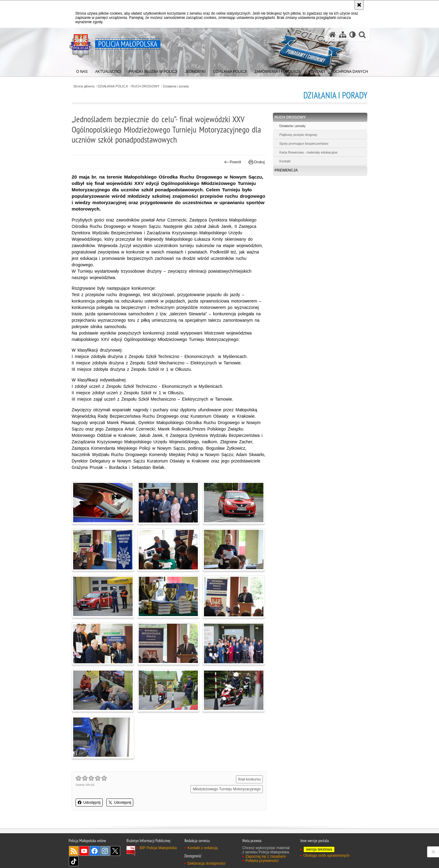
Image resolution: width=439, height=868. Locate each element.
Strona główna (84, 86)
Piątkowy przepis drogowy (298, 135)
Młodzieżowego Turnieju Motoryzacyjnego (227, 789)
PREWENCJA (286, 170)
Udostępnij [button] (89, 802)
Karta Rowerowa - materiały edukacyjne (308, 152)
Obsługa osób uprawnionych (326, 856)
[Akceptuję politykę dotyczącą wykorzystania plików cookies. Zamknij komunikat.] (359, 5)
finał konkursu (249, 779)
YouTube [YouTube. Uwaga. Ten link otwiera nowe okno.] (84, 851)
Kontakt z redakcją (203, 848)
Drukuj (257, 162)
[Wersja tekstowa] (353, 35)
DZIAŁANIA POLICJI (113, 86)
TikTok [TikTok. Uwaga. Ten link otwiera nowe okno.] (74, 861)
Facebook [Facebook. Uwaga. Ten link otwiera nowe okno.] (95, 851)
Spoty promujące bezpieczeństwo (304, 143)
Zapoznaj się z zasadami (266, 856)
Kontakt (285, 161)
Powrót (233, 162)
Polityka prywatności (262, 861)
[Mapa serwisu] (343, 35)
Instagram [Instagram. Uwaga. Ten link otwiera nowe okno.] (105, 851)
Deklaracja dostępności (206, 863)
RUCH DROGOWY (145, 86)
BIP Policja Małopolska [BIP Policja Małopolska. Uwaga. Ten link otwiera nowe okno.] (158, 848)
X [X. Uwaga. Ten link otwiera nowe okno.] (115, 851)
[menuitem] (82, 70)
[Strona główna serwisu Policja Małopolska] (333, 35)
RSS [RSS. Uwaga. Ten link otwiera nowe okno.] (74, 851)
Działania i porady (176, 86)
